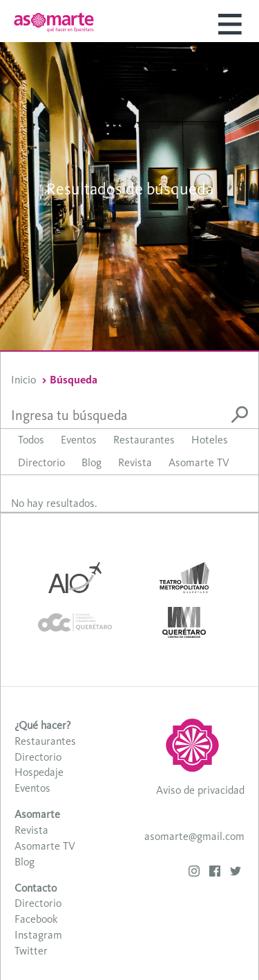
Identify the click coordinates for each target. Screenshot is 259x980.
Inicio (23, 380)
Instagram (38, 935)
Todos (31, 440)
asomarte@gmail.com (194, 836)
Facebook (36, 919)
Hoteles (210, 440)
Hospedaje (39, 772)
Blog (92, 462)
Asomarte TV (199, 462)
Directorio (41, 462)
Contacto (36, 888)
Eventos (79, 440)
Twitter (31, 951)
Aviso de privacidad (200, 790)
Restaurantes (144, 440)
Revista (135, 462)
